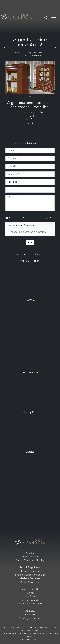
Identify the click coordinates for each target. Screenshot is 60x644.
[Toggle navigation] (54, 17)
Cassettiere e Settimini (30, 604)
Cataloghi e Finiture (30, 618)
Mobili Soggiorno (29, 53)
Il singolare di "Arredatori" (22, 225)
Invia (30, 242)
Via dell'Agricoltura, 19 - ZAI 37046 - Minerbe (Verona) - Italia (31, 635)
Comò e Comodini (30, 600)
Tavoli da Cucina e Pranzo (30, 571)
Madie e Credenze (30, 579)
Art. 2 (39, 55)
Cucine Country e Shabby (30, 560)
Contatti (30, 615)
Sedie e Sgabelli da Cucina (30, 575)
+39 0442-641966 (30, 639)
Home (17, 53)
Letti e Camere (30, 597)
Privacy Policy (47, 218)
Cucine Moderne (30, 557)
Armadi (30, 593)
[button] (30, 96)
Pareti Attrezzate (30, 582)
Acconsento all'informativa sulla (31, 218)
